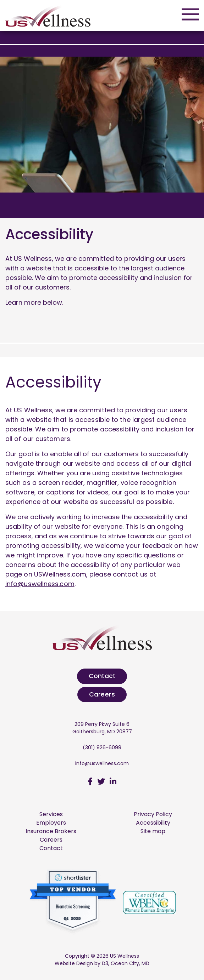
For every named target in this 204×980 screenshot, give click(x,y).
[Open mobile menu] (190, 14)
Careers (102, 694)
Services (51, 814)
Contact (102, 676)
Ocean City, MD (130, 963)
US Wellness (125, 956)
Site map (153, 831)
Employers (51, 823)
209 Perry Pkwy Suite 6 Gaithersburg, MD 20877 (102, 728)
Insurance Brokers (51, 831)
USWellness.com (60, 574)
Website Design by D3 (81, 963)
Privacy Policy (153, 814)
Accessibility (153, 823)
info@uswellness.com (40, 584)
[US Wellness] (48, 15)
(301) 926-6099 (102, 747)
